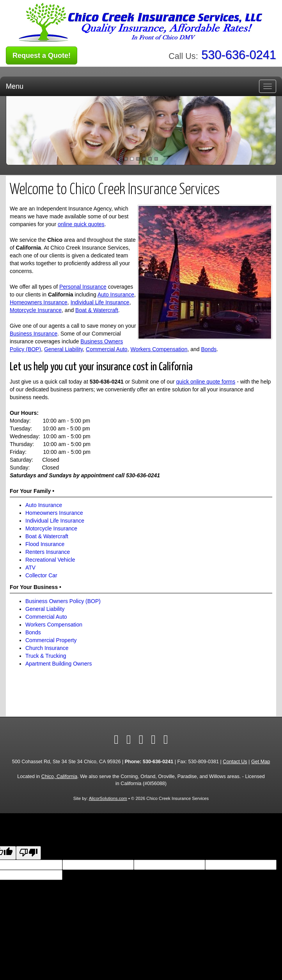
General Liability (63, 349)
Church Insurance (47, 648)
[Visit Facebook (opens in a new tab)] (116, 739)
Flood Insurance (45, 544)
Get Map (261, 762)
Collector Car (41, 575)
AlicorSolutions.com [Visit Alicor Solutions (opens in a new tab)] (108, 798)
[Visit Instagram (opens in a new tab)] (166, 739)
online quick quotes (81, 224)
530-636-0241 (239, 55)
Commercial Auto (107, 349)
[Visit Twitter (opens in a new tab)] (129, 739)
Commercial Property (51, 640)
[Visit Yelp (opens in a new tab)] (141, 739)
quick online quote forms (206, 382)
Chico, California (59, 777)
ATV (30, 568)
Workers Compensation (159, 349)
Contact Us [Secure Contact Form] (235, 762)
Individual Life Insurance (100, 302)
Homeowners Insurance (39, 302)
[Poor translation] (28, 853)
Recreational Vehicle (50, 560)
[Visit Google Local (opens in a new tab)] (153, 739)
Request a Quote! (42, 55)
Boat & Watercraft (97, 310)
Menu (15, 86)
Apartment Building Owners (59, 664)
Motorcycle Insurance (36, 310)
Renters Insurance (48, 552)
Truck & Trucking (46, 656)
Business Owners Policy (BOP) (63, 601)
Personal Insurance (83, 287)
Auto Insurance (116, 295)
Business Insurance (34, 334)
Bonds (209, 349)
